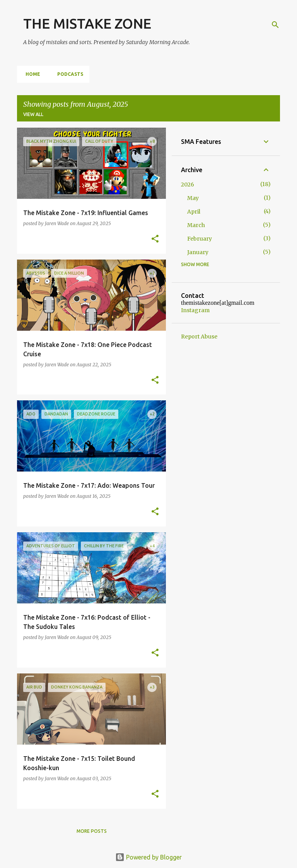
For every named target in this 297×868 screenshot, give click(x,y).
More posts (92, 831)
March (196, 225)
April (194, 212)
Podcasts (68, 74)
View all (33, 114)
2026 (188, 185)
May (193, 198)
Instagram (195, 310)
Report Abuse (199, 337)
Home (31, 74)
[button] (155, 239)
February (200, 239)
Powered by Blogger (148, 857)
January (198, 252)
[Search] (275, 25)
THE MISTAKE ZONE (87, 23)
